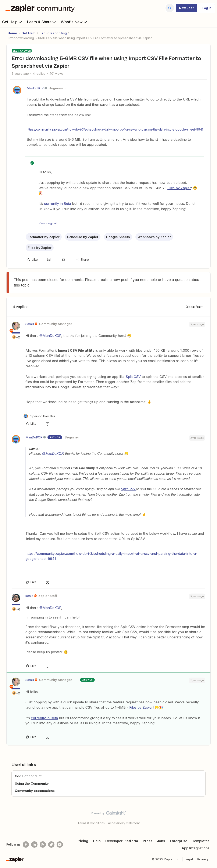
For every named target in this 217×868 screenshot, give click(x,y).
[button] (186, 8)
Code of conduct (28, 776)
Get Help (12, 22)
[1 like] (39, 416)
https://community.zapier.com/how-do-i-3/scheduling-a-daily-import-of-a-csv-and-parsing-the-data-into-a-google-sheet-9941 (115, 129)
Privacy (203, 859)
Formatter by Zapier (44, 237)
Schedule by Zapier (83, 237)
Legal (189, 859)
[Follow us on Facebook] (26, 845)
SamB (30, 324)
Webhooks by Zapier (154, 237)
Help (97, 841)
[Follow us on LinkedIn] (34, 845)
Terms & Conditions (91, 823)
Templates (201, 841)
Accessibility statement (124, 823)
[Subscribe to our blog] (43, 845)
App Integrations (196, 848)
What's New (74, 22)
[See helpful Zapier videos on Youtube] (60, 845)
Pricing (82, 841)
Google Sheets (118, 237)
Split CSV (134, 377)
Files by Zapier (179, 188)
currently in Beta (58, 204)
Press (148, 841)
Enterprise (179, 841)
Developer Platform (122, 841)
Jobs (161, 841)
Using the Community (32, 783)
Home (12, 33)
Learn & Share (42, 22)
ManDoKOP (35, 88)
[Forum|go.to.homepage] (41, 8)
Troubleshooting (53, 33)
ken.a (29, 596)
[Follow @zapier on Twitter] (51, 845)
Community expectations (35, 791)
